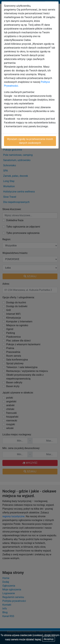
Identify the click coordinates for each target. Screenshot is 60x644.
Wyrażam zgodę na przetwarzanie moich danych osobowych (30, 141)
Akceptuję (49, 639)
